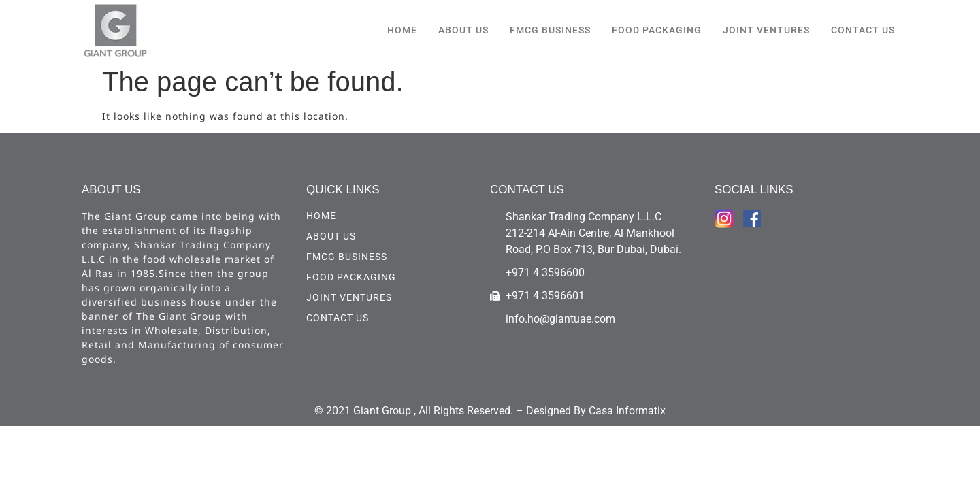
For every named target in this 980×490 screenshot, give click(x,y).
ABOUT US (463, 30)
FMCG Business (550, 30)
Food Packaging (657, 30)
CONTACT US (863, 30)
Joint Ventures (766, 30)
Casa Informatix (627, 411)
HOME (402, 30)
